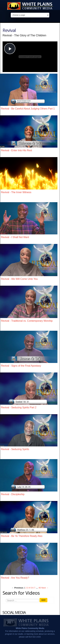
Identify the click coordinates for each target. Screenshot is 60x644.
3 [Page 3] (28, 588)
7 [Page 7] (35, 588)
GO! (44, 600)
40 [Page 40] (40, 588)
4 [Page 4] (30, 588)
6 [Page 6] (33, 588)
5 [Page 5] (31, 588)
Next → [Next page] (45, 588)
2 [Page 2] (26, 588)
